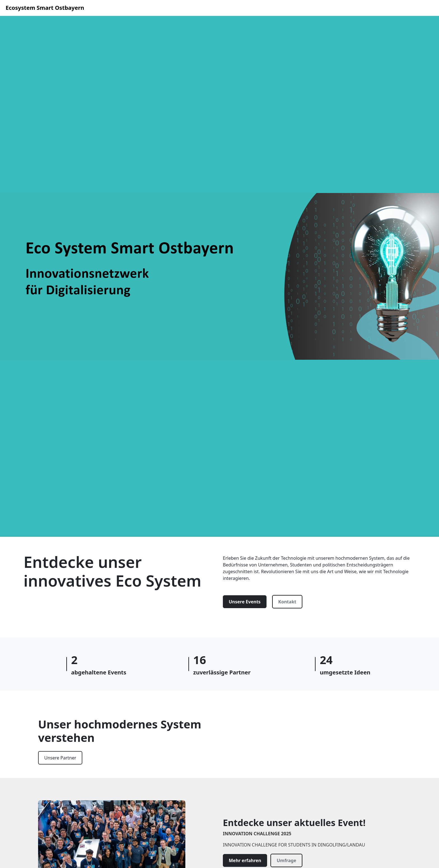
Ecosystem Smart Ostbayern (45, 8)
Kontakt (287, 602)
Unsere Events (245, 602)
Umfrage (286, 860)
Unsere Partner (60, 758)
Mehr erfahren (245, 860)
